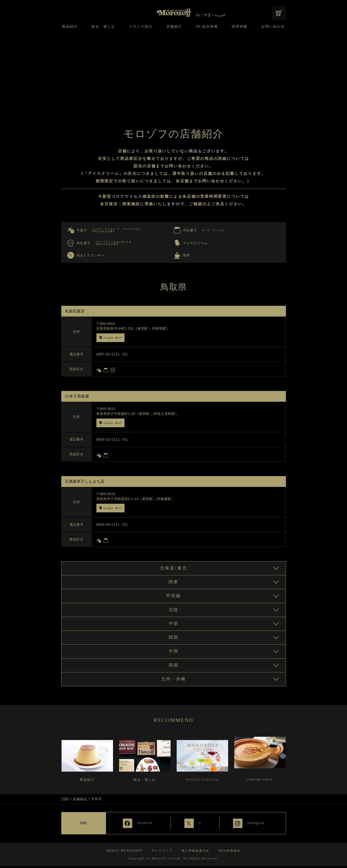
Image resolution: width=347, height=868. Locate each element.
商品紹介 (70, 27)
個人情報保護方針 (196, 852)
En (198, 15)
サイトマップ (162, 852)
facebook (141, 826)
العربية (220, 15)
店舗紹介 (174, 27)
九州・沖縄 (173, 683)
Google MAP (113, 338)
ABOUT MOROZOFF (125, 852)
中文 (208, 15)
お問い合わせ (273, 27)
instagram (256, 826)
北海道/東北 (173, 569)
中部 (174, 626)
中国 (174, 654)
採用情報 (240, 27)
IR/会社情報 (207, 27)
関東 (174, 583)
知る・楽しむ (103, 27)
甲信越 (173, 597)
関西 (174, 640)
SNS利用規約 (230, 852)
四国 (174, 668)
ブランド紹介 (141, 27)
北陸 (174, 611)
